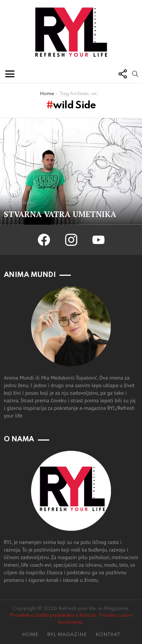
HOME (30, 635)
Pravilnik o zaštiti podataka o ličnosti (53, 615)
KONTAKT (108, 635)
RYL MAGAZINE (67, 635)
